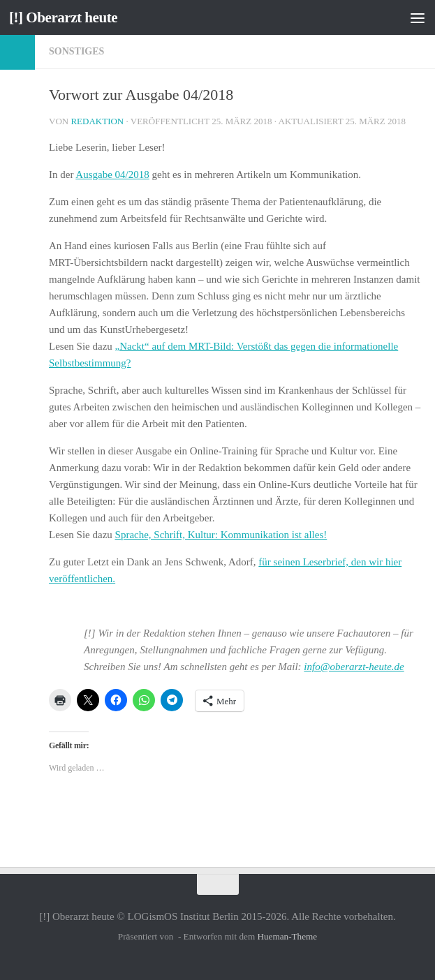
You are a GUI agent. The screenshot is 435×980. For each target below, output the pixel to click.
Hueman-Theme (287, 936)
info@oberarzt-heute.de (354, 667)
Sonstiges (76, 51)
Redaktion (97, 121)
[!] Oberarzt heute (63, 17)
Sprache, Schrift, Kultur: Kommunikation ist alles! (221, 535)
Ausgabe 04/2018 (112, 175)
